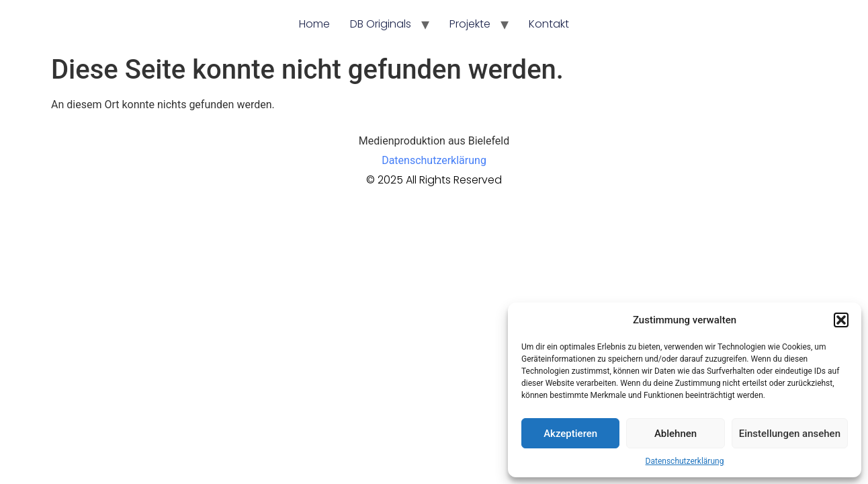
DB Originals (381, 24)
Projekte (470, 24)
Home (314, 24)
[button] (841, 320)
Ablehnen (676, 434)
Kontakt (549, 24)
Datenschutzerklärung (685, 461)
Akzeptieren (570, 434)
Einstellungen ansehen (790, 434)
